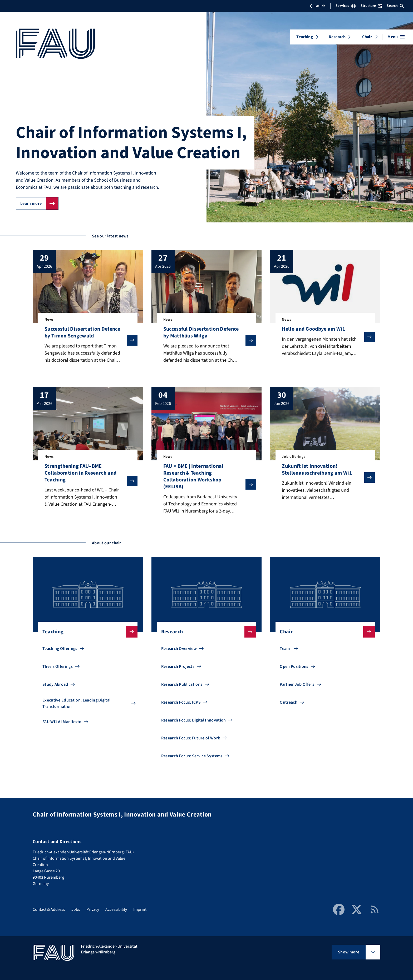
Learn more (31, 203)
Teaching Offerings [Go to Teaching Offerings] (60, 649)
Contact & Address (49, 909)
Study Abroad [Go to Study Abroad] (55, 684)
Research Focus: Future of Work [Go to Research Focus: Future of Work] (191, 738)
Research (337, 37)
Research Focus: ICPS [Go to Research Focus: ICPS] (181, 702)
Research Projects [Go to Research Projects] (178, 666)
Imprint (140, 909)
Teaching (305, 37)
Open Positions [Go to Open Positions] (294, 666)
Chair (367, 37)
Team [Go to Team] (285, 649)
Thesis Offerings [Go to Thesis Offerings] (58, 666)
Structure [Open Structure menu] (371, 6)
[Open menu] (396, 37)
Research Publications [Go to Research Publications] (182, 684)
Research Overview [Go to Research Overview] (179, 649)
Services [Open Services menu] (345, 6)
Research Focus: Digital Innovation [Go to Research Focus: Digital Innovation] (194, 720)
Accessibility (116, 909)
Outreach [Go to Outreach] (289, 702)
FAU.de (317, 6)
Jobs (76, 909)
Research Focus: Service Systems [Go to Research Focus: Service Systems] (192, 756)
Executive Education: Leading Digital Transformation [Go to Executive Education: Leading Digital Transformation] (77, 703)
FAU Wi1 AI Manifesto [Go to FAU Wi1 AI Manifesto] (62, 722)
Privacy (93, 909)
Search (395, 6)
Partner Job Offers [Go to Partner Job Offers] (297, 684)
